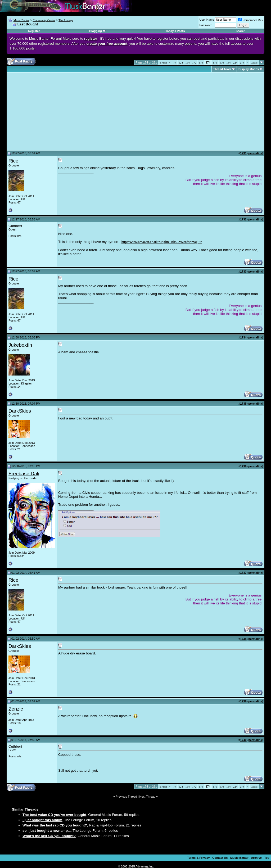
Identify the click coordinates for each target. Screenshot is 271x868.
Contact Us (220, 858)
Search (241, 31)
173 (201, 62)
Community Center (44, 20)
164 (188, 62)
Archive (256, 858)
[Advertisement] (53, 111)
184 (229, 62)
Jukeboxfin (20, 345)
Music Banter (21, 20)
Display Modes (249, 69)
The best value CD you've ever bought (54, 815)
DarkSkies (20, 411)
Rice (13, 161)
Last (254, 62)
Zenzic (16, 709)
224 (235, 62)
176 (222, 62)
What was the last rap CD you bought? (55, 825)
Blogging (96, 31)
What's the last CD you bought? (49, 836)
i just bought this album (42, 820)
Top (267, 858)
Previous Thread (126, 797)
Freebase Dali (24, 474)
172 (194, 62)
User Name (207, 20)
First (163, 62)
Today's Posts (175, 31)
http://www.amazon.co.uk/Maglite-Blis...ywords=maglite (162, 242)
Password (206, 25)
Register (34, 31)
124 (181, 62)
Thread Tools (222, 69)
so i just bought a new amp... (47, 831)
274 (242, 62)
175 (215, 62)
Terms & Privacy (198, 858)
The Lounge (66, 20)
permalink (255, 153)
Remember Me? (251, 20)
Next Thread (147, 797)
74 (175, 62)
